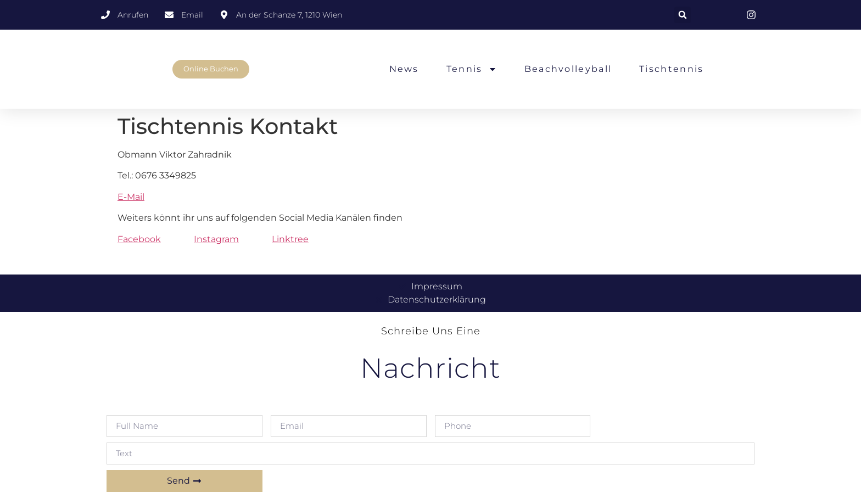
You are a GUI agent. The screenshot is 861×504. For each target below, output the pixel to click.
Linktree (290, 239)
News (404, 69)
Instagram (216, 239)
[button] (683, 15)
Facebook (139, 239)
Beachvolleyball (568, 69)
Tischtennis (671, 69)
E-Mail (131, 197)
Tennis (472, 69)
